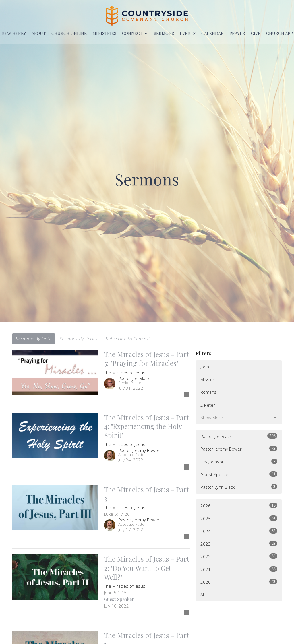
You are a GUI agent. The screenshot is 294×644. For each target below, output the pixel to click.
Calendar (212, 33)
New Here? (14, 33)
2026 (239, 506)
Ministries (104, 33)
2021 (239, 569)
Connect (135, 33)
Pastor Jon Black (239, 436)
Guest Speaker (239, 474)
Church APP (280, 33)
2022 (239, 556)
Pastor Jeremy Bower (239, 449)
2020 (239, 582)
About (39, 33)
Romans (208, 392)
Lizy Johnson (239, 462)
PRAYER (237, 33)
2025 (239, 518)
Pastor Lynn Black (239, 487)
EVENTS (188, 33)
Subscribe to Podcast (128, 339)
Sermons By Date (34, 339)
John (205, 367)
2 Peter (208, 405)
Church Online (69, 33)
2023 (239, 544)
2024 (239, 531)
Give (256, 33)
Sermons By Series (79, 339)
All (203, 595)
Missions (209, 379)
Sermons (164, 33)
